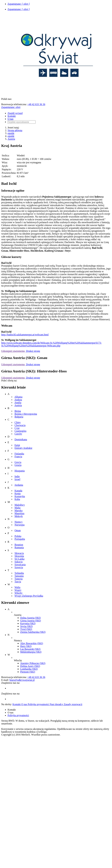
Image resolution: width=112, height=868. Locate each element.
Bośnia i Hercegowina (26, 414)
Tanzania (19, 576)
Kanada (18, 491)
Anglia (18, 402)
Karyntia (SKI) (28, 623)
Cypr (17, 428)
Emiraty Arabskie (23, 448)
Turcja (18, 582)
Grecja (18, 462)
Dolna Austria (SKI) (30, 618)
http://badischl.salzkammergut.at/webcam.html (25, 335)
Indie (17, 476)
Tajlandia (19, 573)
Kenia (18, 493)
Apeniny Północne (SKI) (33, 663)
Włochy (19, 593)
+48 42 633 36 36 (36, 104)
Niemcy (19, 522)
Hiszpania (20, 471)
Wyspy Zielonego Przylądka (29, 596)
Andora (18, 400)
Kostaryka (20, 496)
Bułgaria (19, 417)
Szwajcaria (20, 565)
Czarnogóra (20, 431)
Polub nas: (7, 99)
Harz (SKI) (26, 646)
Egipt (17, 445)
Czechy (18, 434)
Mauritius (19, 513)
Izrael (17, 479)
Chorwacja (20, 425)
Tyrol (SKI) (26, 629)
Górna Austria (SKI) (31, 621)
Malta (17, 508)
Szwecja (19, 567)
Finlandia (19, 454)
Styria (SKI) (26, 626)
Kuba (17, 499)
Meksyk (19, 516)
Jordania (19, 485)
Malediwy (20, 505)
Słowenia (19, 556)
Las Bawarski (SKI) (30, 649)
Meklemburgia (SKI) (31, 652)
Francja (18, 457)
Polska (18, 536)
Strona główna (15, 130)
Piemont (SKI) (28, 672)
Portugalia (20, 539)
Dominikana (21, 439)
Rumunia (19, 547)
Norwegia (20, 525)
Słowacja (19, 553)
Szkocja (19, 562)
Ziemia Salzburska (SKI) (33, 632)
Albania (18, 397)
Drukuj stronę (33, 351)
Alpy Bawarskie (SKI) (32, 643)
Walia (17, 587)
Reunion (19, 545)
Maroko (19, 511)
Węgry (18, 590)
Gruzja (18, 465)
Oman (18, 530)
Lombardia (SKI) (29, 669)
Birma (18, 411)
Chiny (18, 422)
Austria (11, 139)
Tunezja (19, 579)
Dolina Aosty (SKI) (30, 666)
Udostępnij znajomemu (13, 351)
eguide (11, 133)
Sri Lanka (20, 559)
